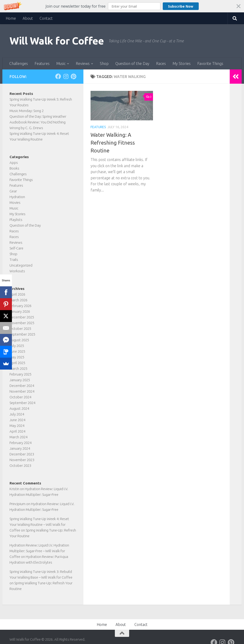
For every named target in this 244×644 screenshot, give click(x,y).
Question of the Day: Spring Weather (38, 116)
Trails (14, 260)
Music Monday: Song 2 (27, 111)
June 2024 (17, 420)
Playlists (16, 220)
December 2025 (22, 317)
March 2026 (18, 300)
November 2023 (22, 460)
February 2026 (20, 306)
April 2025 (17, 363)
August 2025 (19, 340)
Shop (104, 63)
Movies (15, 202)
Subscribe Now (178, 6)
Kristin (14, 489)
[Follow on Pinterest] (73, 76)
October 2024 (20, 397)
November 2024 (22, 391)
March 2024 (18, 437)
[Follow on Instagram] (66, 76)
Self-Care (16, 248)
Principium (18, 504)
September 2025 (22, 334)
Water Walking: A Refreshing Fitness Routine (113, 143)
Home (11, 18)
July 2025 (17, 346)
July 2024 (17, 414)
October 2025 (20, 329)
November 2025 (22, 323)
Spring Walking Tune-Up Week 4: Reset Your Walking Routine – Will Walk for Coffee (39, 524)
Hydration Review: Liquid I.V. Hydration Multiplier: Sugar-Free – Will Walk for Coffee (39, 551)
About (28, 18)
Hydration (17, 197)
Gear (13, 191)
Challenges (19, 63)
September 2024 (22, 403)
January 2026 (20, 311)
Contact (46, 18)
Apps (14, 163)
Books (14, 168)
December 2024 (22, 386)
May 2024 (17, 426)
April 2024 (17, 431)
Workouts (17, 271)
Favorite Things (210, 63)
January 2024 (20, 448)
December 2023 (22, 454)
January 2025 (20, 380)
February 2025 (20, 374)
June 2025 (17, 351)
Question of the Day (132, 63)
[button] (122, 6)
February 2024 (20, 443)
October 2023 (20, 466)
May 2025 (17, 357)
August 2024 (19, 408)
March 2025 (18, 368)
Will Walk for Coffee (57, 41)
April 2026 (17, 294)
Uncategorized (21, 265)
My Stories (182, 63)
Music (61, 63)
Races (161, 63)
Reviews (83, 63)
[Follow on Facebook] (58, 76)
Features (42, 63)
